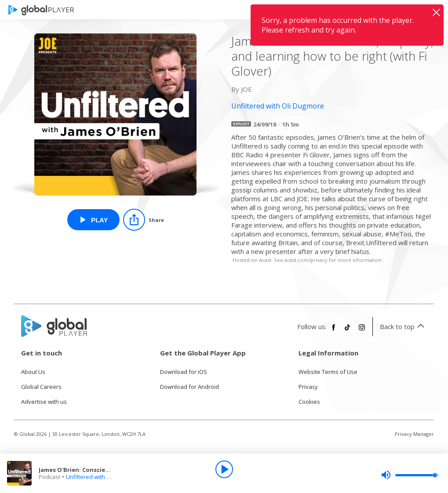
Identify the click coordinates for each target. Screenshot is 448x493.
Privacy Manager (414, 434)
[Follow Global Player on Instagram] (362, 331)
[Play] (224, 469)
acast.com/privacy (306, 260)
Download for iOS (184, 372)
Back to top (403, 326)
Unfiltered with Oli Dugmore (103, 477)
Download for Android (189, 387)
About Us (33, 372)
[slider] (410, 475)
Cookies (309, 402)
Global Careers (41, 387)
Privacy (308, 387)
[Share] (144, 220)
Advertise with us (44, 402)
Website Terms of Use (328, 372)
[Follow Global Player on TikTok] (348, 331)
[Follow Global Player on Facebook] (334, 331)
